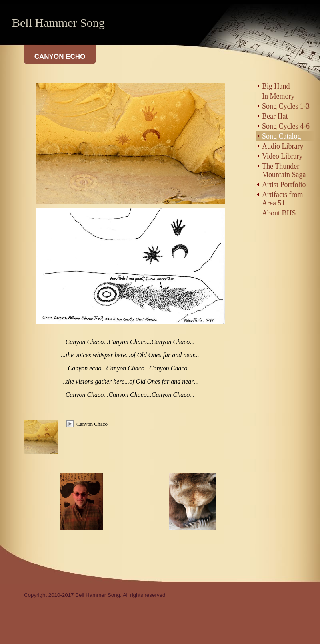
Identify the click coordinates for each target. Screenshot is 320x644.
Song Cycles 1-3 (286, 106)
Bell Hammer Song (58, 23)
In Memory (278, 96)
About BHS (279, 213)
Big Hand (276, 86)
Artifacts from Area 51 (282, 199)
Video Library (282, 156)
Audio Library (283, 146)
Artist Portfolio (284, 185)
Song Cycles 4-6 (286, 126)
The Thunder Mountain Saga (284, 170)
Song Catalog (282, 136)
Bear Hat (275, 116)
